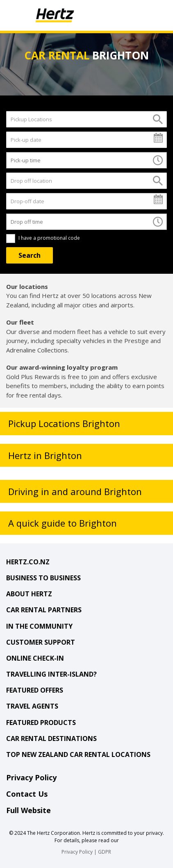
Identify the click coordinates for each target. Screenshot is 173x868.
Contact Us (27, 794)
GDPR (105, 852)
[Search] (30, 255)
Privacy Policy (31, 777)
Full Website (28, 810)
